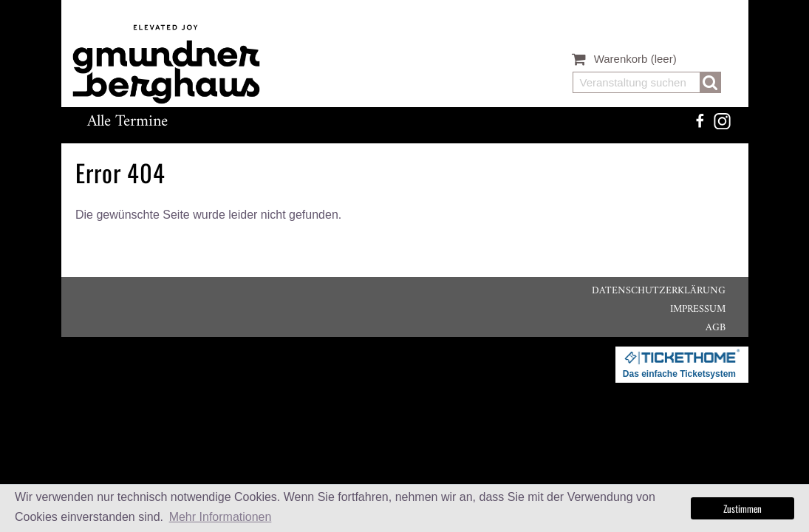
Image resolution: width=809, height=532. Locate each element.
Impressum (698, 309)
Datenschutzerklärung (659, 291)
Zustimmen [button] (743, 508)
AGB (716, 328)
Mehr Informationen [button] (221, 517)
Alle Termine (127, 122)
